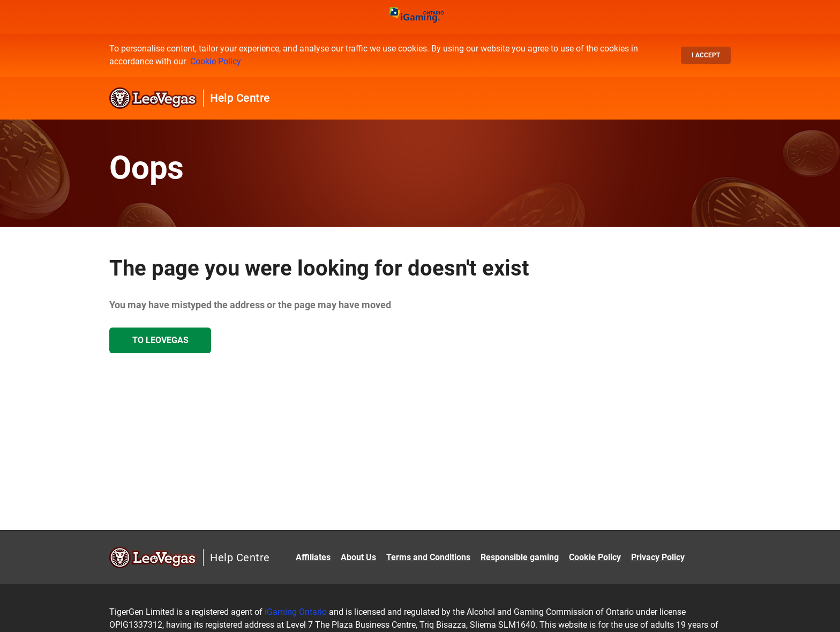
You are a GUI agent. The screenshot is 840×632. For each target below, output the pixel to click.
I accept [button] (706, 55)
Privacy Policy (658, 557)
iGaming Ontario (296, 612)
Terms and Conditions (428, 557)
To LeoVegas (160, 340)
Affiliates (313, 557)
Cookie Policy (216, 61)
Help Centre (240, 98)
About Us (358, 557)
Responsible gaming (520, 557)
